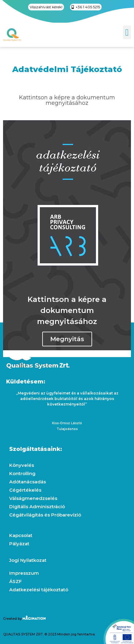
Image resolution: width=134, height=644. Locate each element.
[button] (127, 32)
